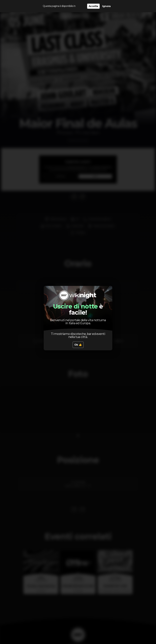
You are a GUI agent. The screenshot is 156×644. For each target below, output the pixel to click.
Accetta (93, 6)
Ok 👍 (78, 345)
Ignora (106, 6)
